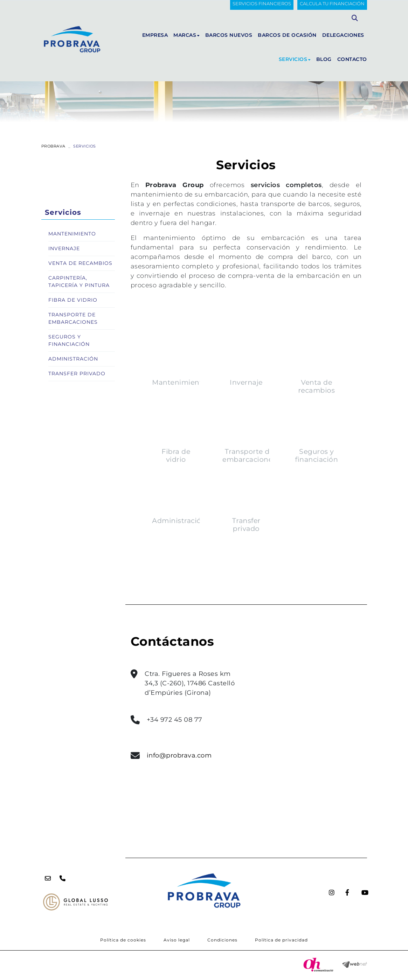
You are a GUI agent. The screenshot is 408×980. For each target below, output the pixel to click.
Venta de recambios (299, 401)
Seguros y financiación (299, 454)
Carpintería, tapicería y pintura (79, 282)
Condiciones (222, 940)
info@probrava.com (179, 755)
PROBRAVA (53, 146)
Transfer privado (246, 505)
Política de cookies (123, 940)
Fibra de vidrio (193, 454)
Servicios (63, 212)
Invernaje (246, 398)
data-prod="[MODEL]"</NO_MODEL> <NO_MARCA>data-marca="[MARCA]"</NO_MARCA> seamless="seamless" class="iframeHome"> (307, 635)
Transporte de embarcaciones (248, 454)
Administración (195, 502)
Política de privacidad (281, 940)
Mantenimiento (195, 398)
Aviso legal (177, 940)
